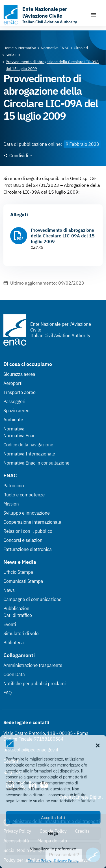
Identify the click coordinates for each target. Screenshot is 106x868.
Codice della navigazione (28, 445)
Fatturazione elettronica (28, 549)
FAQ (8, 693)
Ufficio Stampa (18, 572)
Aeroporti (13, 383)
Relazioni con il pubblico (28, 531)
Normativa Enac (19, 436)
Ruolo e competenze (24, 495)
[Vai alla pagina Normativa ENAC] (55, 48)
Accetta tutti (53, 818)
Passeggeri (14, 401)
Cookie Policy (40, 861)
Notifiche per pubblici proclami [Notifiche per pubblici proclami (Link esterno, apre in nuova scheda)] (34, 683)
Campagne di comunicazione (32, 599)
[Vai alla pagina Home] (9, 48)
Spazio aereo (16, 411)
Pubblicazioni (17, 608)
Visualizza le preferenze (53, 849)
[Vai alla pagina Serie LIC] (13, 55)
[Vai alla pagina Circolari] (81, 48)
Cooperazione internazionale (32, 522)
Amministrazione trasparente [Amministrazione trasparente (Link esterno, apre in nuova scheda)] (33, 665)
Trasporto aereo (20, 392)
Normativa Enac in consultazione (36, 463)
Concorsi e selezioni (23, 540)
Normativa (14, 429)
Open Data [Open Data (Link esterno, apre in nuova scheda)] (14, 674)
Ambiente (13, 420)
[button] (98, 745)
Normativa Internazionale (29, 454)
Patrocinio (14, 486)
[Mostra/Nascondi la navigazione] (94, 15)
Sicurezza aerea (19, 374)
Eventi (10, 624)
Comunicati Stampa (23, 581)
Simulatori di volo (21, 633)
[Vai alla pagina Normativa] (27, 48)
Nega (53, 833)
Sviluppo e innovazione (27, 513)
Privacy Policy (66, 861)
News (9, 590)
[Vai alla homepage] (44, 15)
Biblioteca (14, 643)
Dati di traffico (18, 615)
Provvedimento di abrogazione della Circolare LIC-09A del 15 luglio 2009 (63, 236)
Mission (11, 504)
